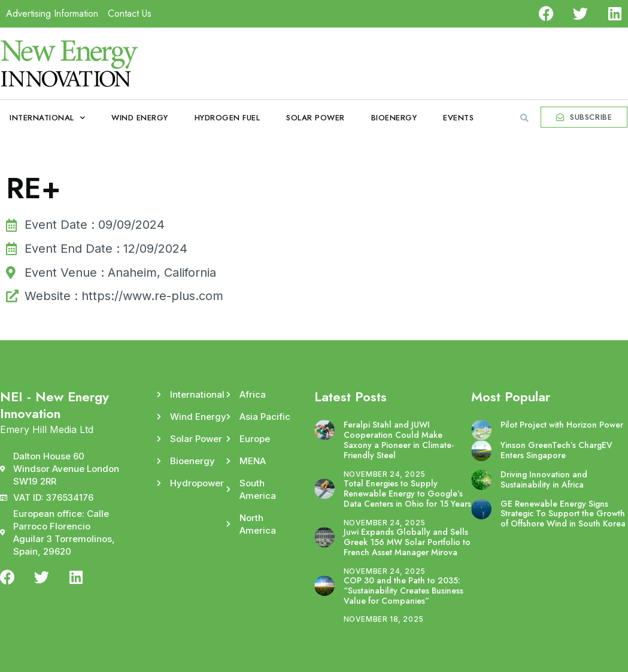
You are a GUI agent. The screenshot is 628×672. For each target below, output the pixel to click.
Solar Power (315, 118)
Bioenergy (394, 118)
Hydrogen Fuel (227, 118)
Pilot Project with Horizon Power (562, 425)
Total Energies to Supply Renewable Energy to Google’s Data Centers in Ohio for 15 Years (407, 494)
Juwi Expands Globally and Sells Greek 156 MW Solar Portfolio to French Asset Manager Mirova (407, 542)
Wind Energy (140, 118)
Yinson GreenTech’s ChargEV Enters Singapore (556, 450)
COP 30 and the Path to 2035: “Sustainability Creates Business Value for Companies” (404, 591)
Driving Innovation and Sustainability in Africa (544, 479)
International (47, 118)
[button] (524, 118)
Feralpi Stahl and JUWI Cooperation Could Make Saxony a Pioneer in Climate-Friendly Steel (399, 440)
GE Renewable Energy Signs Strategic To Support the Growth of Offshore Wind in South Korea (563, 514)
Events (458, 118)
